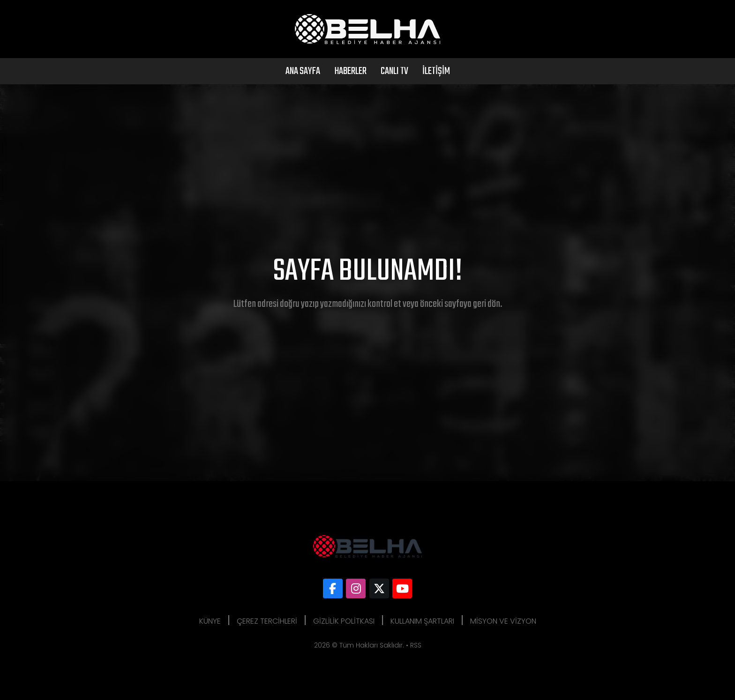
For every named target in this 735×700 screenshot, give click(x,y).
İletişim (436, 71)
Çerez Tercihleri (267, 621)
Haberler (350, 71)
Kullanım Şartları (422, 621)
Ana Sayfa (303, 71)
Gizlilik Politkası (344, 621)
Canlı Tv (394, 71)
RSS (416, 645)
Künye (210, 621)
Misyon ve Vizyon (503, 621)
